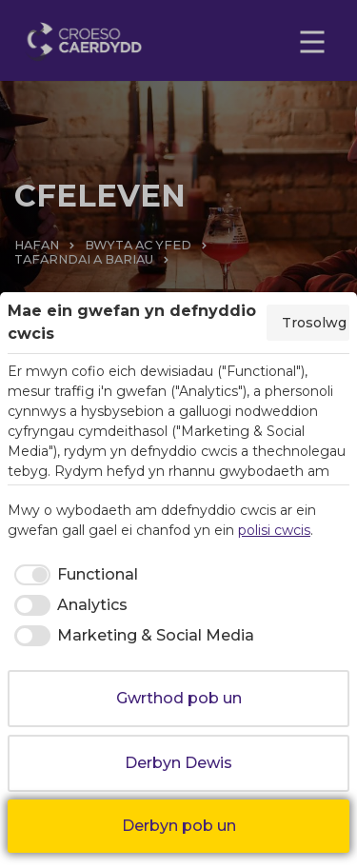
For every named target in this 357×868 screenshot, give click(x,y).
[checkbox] (73, 575)
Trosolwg (314, 323)
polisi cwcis (274, 530)
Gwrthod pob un (179, 698)
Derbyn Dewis (178, 763)
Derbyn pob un (179, 826)
